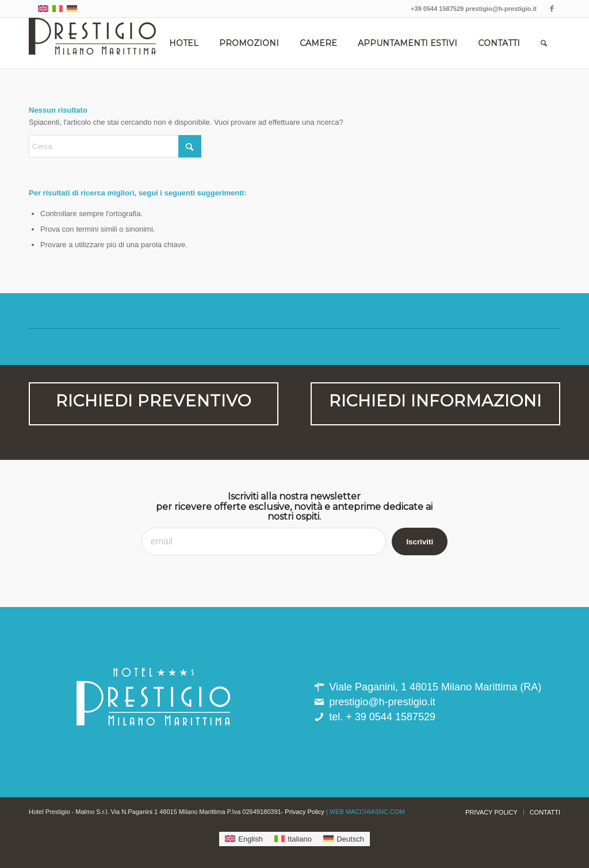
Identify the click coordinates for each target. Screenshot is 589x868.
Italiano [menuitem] (300, 839)
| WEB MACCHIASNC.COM (366, 812)
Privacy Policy (304, 812)
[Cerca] (544, 43)
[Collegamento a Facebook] (552, 9)
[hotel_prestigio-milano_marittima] (92, 43)
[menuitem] (184, 43)
